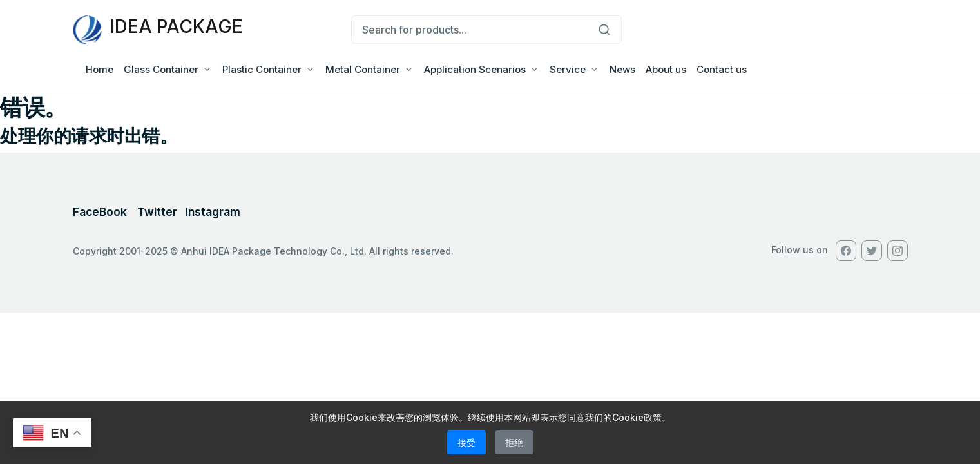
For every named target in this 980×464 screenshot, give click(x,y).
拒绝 (514, 442)
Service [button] (568, 69)
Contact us (722, 69)
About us (666, 69)
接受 (466, 442)
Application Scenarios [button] (475, 69)
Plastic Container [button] (262, 69)
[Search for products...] (469, 30)
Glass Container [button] (161, 69)
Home (100, 69)
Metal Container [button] (363, 69)
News (622, 69)
